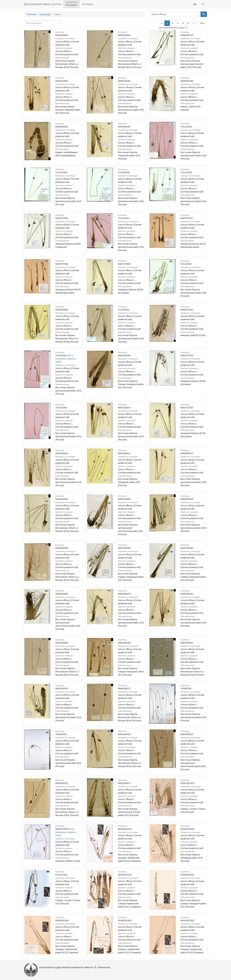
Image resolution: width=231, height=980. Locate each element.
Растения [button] (71, 5)
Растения (31, 14)
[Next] (193, 23)
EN (203, 4)
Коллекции (88, 4)
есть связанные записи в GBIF (66, 359)
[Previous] (162, 23)
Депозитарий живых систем (43, 4)
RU (195, 4)
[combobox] (43, 23)
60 (203, 23)
